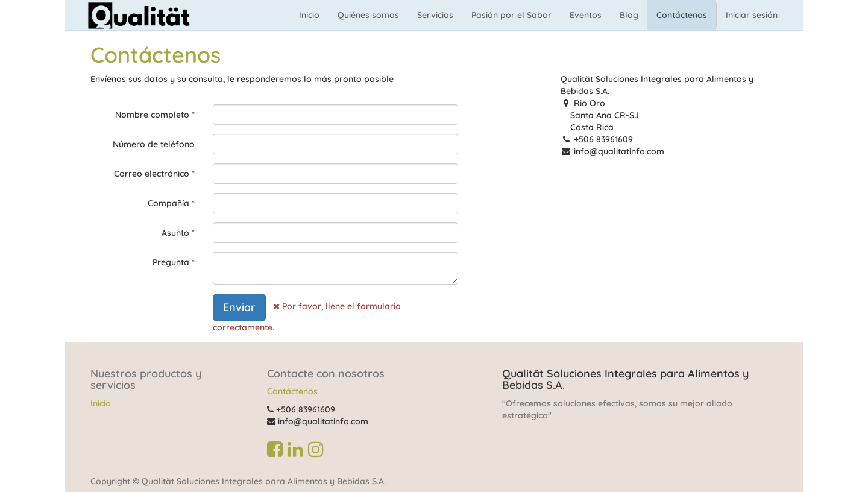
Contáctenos (292, 391)
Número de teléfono (154, 144)
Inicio (101, 403)
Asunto (175, 233)
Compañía (168, 203)
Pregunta (171, 262)
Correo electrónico (152, 174)
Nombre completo (152, 115)
